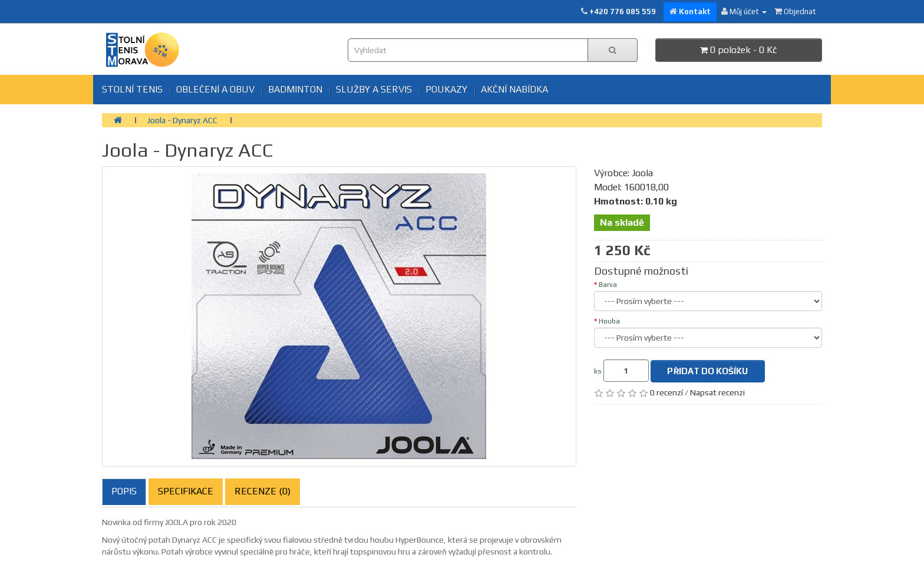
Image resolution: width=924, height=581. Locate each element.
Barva (608, 285)
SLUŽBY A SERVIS (374, 89)
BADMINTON (295, 89)
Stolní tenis (132, 89)
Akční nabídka (514, 89)
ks (598, 371)
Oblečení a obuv (215, 89)
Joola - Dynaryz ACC (182, 120)
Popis (124, 491)
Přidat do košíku (707, 371)
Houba (609, 321)
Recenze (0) (263, 491)
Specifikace (186, 491)
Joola (642, 173)
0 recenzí (666, 392)
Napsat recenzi (717, 392)
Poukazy (446, 89)
